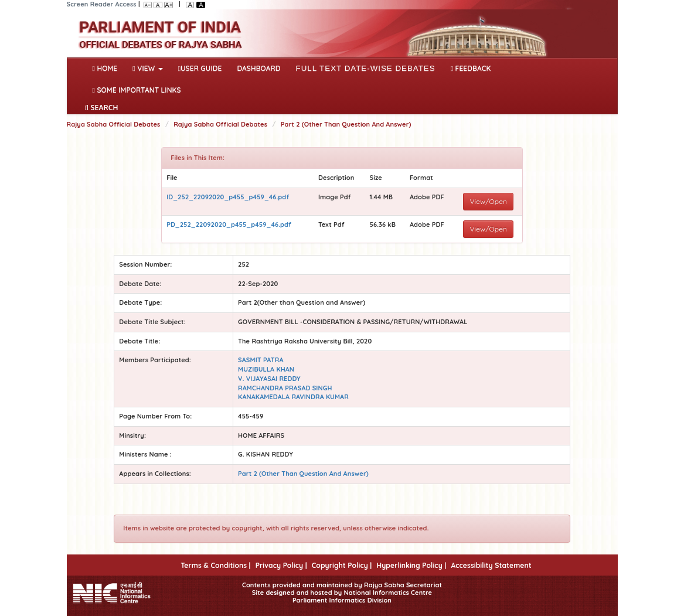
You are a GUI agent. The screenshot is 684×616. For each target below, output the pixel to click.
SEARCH (102, 108)
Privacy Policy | (281, 565)
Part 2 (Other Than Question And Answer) (346, 124)
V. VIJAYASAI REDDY (269, 379)
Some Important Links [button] (137, 90)
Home (108, 67)
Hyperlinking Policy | (411, 565)
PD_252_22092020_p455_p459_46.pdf (229, 224)
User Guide (200, 68)
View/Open (488, 201)
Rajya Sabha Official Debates (114, 124)
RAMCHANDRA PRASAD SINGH (285, 388)
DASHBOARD (258, 68)
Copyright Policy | (342, 565)
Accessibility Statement (491, 565)
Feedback (471, 68)
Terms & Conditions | (215, 565)
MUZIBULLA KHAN (266, 369)
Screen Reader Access (102, 4)
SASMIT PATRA (261, 360)
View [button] (147, 68)
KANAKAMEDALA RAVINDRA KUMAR (293, 397)
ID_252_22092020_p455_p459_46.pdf (228, 197)
